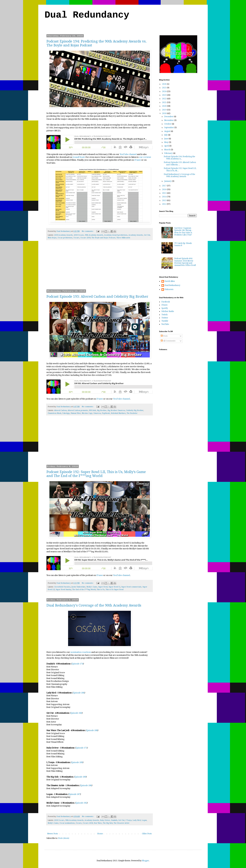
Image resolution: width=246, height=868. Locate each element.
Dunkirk (114, 820)
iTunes (138, 160)
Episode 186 (79, 693)
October (168, 124)
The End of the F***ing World (84, 590)
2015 (164, 193)
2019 (164, 110)
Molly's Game (92, 587)
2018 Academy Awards (63, 235)
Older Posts (147, 834)
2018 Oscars (79, 235)
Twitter (165, 318)
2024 (164, 91)
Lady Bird (137, 820)
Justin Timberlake (78, 587)
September (169, 128)
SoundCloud (79, 157)
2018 (164, 113)
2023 (164, 95)
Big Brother (102, 410)
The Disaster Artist (121, 823)
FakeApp (66, 413)
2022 (164, 99)
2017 (164, 186)
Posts (164, 336)
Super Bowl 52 (114, 587)
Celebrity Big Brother (135, 410)
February (169, 153)
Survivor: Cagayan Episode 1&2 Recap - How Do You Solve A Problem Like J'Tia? (183, 231)
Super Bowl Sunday (63, 590)
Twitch (164, 315)
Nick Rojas (52, 238)
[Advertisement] (99, 267)
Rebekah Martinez (118, 413)
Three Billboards (123, 238)
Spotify (165, 308)
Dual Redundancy (87, 15)
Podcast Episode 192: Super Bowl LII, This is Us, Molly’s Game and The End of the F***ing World (96, 474)
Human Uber (76, 413)
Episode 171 (81, 748)
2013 (164, 200)
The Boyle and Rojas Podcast (103, 238)
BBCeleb (92, 410)
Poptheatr (106, 413)
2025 (164, 88)
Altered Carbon (60, 410)
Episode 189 (77, 762)
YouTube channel (128, 154)
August (167, 131)
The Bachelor (132, 413)
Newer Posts (53, 834)
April (167, 146)
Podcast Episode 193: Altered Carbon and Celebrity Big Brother (97, 297)
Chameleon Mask (55, 413)
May (167, 142)
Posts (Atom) (64, 838)
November (169, 120)
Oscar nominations (67, 823)
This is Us (101, 590)
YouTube (165, 324)
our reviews (145, 157)
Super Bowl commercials (131, 587)
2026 (164, 84)
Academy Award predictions (116, 235)
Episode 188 (92, 730)
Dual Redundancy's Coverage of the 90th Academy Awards (94, 605)
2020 (164, 106)
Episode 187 (74, 794)
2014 (164, 197)
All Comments (168, 341)
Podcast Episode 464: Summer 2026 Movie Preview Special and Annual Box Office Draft (185, 262)
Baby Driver (105, 820)
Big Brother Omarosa (116, 410)
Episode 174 (77, 664)
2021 (164, 102)
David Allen (170, 281)
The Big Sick (108, 823)
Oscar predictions (65, 238)
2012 (164, 204)
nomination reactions (81, 652)
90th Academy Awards (94, 235)
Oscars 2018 (85, 238)
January (168, 181)
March (167, 150)
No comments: (88, 231)
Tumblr (165, 321)
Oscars (76, 238)
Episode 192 (81, 803)
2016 (164, 189)
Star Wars (98, 823)
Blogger (145, 861)
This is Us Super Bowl (115, 590)
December (169, 117)
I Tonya (129, 820)
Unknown (169, 289)
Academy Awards (136, 235)
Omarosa (97, 413)
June (166, 139)
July (166, 135)
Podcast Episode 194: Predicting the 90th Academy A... (179, 158)
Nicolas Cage (87, 413)
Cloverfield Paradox (62, 587)
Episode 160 (76, 713)
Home (100, 834)
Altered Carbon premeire (78, 410)
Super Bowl (103, 587)
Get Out (147, 235)
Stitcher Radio (168, 311)
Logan (144, 820)
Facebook (166, 302)
